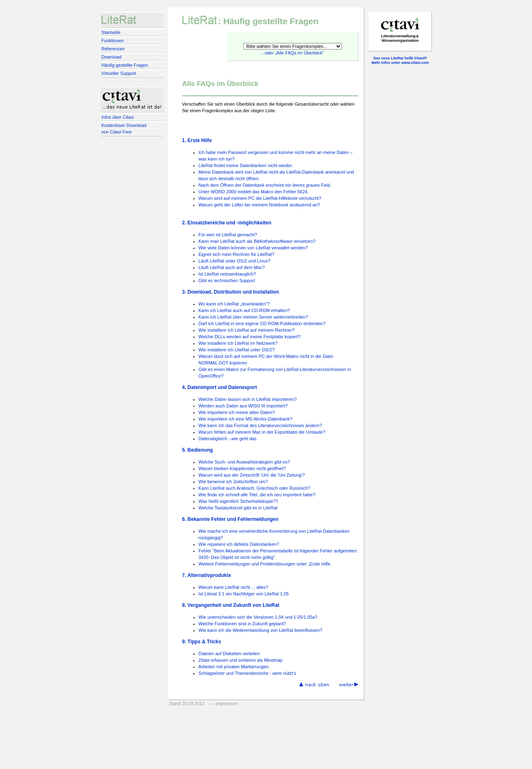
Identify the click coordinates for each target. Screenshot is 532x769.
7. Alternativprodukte (207, 575)
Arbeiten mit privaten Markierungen (234, 667)
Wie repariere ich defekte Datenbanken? (239, 544)
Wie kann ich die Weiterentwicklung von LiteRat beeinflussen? (260, 630)
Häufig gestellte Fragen (125, 65)
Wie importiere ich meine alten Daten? (237, 412)
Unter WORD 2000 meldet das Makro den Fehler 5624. (254, 192)
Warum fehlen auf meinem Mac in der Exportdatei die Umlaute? (262, 432)
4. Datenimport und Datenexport (220, 387)
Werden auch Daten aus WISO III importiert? (243, 406)
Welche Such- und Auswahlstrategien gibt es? (244, 462)
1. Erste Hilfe (197, 140)
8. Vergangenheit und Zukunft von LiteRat (231, 605)
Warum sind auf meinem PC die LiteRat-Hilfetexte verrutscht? (260, 198)
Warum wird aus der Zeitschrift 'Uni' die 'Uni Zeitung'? (252, 475)
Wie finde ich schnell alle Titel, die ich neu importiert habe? (257, 495)
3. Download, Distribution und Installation (231, 292)
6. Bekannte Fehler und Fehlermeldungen (230, 519)
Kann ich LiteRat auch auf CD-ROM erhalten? (244, 310)
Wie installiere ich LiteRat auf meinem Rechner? (247, 330)
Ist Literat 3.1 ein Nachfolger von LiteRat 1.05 (244, 594)
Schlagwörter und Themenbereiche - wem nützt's (248, 673)
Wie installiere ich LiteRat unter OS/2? (237, 350)
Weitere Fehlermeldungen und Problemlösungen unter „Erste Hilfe (265, 564)
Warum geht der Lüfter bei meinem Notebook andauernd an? (259, 205)
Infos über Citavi (118, 117)
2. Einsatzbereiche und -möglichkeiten (227, 223)
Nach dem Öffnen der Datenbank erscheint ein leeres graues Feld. (265, 185)
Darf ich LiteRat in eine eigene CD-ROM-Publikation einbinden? (262, 323)
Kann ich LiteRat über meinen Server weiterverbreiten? (254, 317)
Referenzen (113, 49)
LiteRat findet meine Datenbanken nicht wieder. (246, 165)
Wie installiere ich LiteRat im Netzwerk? (238, 343)
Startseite (111, 32)
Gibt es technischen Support (227, 280)
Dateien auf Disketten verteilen (229, 654)
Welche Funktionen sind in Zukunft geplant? (242, 624)
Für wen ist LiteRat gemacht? (228, 235)
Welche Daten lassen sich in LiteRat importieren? (248, 399)
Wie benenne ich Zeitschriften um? (233, 482)
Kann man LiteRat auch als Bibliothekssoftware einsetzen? (257, 241)
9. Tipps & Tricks (202, 642)
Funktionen (113, 41)
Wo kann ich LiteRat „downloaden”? (234, 304)
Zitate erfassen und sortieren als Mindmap (241, 660)
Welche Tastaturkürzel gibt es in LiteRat (238, 508)
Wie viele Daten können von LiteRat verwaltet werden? (253, 248)
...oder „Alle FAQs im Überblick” (292, 53)
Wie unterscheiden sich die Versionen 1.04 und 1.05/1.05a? (258, 617)
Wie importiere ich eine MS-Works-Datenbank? (246, 419)
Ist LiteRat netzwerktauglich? (228, 274)
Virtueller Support (119, 73)
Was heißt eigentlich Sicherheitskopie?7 (239, 501)
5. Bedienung (198, 450)
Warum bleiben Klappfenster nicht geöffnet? (242, 468)
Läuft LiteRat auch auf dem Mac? (232, 267)
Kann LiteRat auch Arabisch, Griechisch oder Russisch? (255, 488)
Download (112, 57)
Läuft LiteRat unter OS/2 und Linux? (235, 261)
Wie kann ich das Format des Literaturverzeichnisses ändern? (260, 425)
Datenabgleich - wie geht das (228, 439)
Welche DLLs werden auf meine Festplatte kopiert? (250, 337)
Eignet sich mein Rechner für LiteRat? (237, 254)
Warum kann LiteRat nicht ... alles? (233, 587)
